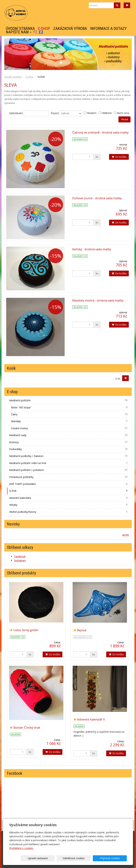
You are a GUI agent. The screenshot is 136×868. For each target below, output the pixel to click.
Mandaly (70, 421)
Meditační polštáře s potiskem (69, 470)
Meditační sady (69, 435)
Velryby (69, 505)
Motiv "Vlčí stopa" (70, 407)
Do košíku (119, 157)
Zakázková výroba (70, 29)
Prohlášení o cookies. (21, 848)
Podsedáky (69, 449)
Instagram (35, 32)
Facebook (41, 32)
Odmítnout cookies (84, 858)
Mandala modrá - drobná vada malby (98, 300)
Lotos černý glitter (26, 630)
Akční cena (123, 113)
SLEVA (69, 491)
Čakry (70, 414)
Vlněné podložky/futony (69, 512)
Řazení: (55, 113)
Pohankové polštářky (69, 477)
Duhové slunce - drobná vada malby (97, 198)
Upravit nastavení (55, 858)
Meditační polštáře (69, 400)
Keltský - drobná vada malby (92, 249)
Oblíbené (107, 113)
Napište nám (19, 32)
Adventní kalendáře (69, 498)
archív (126, 535)
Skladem (92, 113)
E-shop (44, 29)
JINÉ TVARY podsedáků (69, 484)
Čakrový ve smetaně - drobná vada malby (100, 132)
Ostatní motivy (70, 428)
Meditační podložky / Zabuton (69, 456)
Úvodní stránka (20, 29)
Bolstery (69, 442)
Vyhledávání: (16, 113)
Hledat (124, 119)
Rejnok (82, 630)
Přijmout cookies (113, 858)
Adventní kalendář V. (91, 719)
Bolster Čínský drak (27, 727)
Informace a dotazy (108, 29)
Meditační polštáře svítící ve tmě (69, 463)
